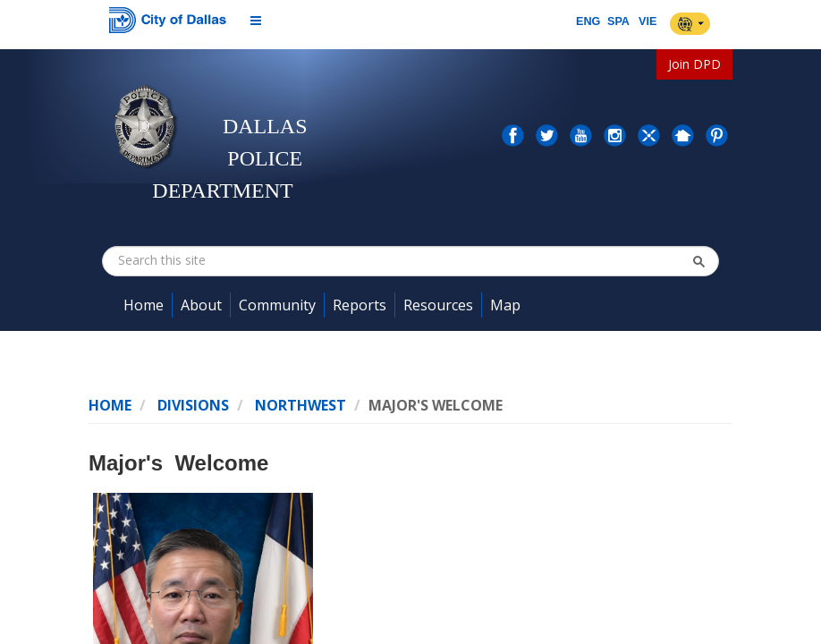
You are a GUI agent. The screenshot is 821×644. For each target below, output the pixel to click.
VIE (647, 21)
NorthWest (300, 405)
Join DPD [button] (694, 64)
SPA (618, 21)
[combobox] (208, 260)
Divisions (193, 405)
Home (110, 405)
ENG (588, 21)
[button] (698, 261)
